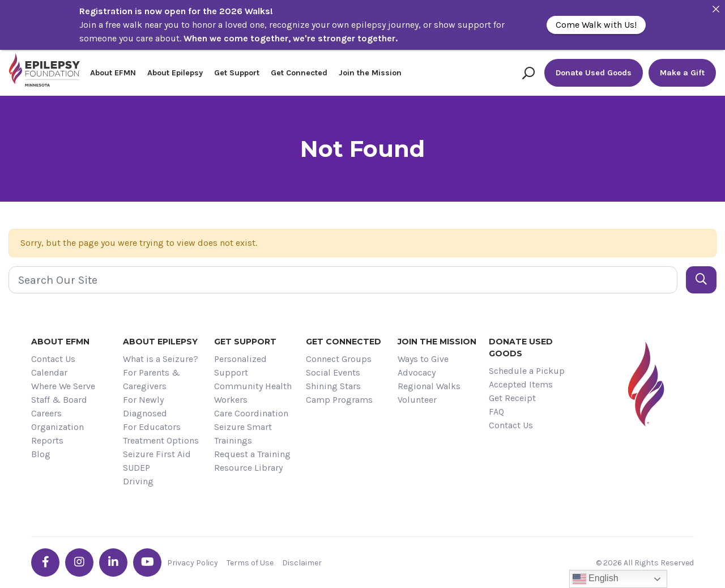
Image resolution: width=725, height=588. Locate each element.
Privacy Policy (193, 563)
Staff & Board (59, 400)
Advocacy (417, 372)
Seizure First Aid (157, 454)
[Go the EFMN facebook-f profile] (45, 563)
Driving (138, 481)
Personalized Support (240, 366)
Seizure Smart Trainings (243, 434)
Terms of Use (250, 563)
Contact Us (53, 359)
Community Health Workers (253, 393)
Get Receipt (512, 398)
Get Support (237, 73)
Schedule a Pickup (527, 371)
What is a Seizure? (161, 359)
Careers (46, 413)
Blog (41, 454)
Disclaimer (302, 563)
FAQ (496, 412)
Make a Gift (682, 73)
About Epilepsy (175, 73)
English (596, 579)
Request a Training (252, 454)
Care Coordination (251, 413)
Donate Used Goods (594, 73)
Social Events (333, 372)
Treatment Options (161, 440)
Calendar (49, 372)
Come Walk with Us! (596, 25)
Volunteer (417, 400)
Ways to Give (423, 359)
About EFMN (113, 73)
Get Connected (299, 73)
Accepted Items (521, 384)
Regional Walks (429, 386)
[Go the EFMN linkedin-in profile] (113, 563)
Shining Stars (333, 386)
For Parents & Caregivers (152, 379)
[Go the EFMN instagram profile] (79, 563)
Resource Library (248, 468)
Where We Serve (63, 386)
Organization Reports (57, 434)
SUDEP (137, 468)
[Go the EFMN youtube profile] (147, 563)
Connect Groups (339, 359)
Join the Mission (370, 73)
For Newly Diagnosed (145, 406)
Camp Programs (339, 400)
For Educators (152, 427)
